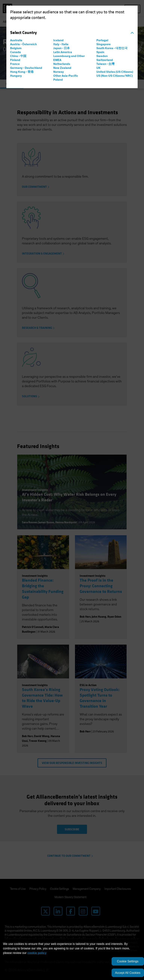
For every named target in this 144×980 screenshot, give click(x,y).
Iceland (58, 40)
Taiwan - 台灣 (105, 64)
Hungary (16, 76)
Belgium (16, 48)
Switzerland (105, 60)
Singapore (103, 44)
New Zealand (62, 68)
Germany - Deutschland (26, 68)
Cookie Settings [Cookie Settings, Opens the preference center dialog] (128, 961)
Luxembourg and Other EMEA (69, 58)
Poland (58, 80)
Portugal (102, 40)
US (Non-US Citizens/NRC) (115, 76)
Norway (58, 72)
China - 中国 (18, 56)
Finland (15, 60)
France (15, 64)
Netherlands (62, 64)
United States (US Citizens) (115, 72)
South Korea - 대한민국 (112, 48)
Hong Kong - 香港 (22, 72)
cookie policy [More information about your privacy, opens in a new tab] (37, 953)
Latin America (63, 52)
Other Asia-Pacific (66, 76)
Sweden (102, 56)
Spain (100, 52)
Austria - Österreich (23, 44)
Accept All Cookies (128, 973)
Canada (15, 52)
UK (98, 68)
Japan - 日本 (61, 48)
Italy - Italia (61, 44)
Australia (16, 40)
